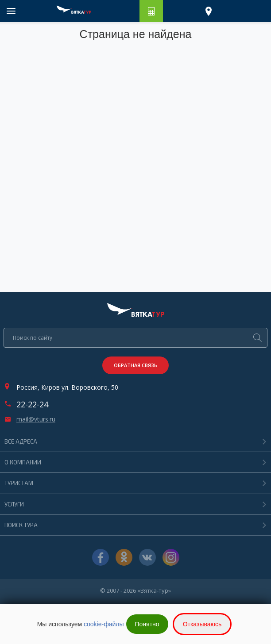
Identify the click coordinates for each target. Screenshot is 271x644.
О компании (23, 462)
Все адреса (21, 441)
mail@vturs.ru (36, 419)
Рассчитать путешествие (151, 11)
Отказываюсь (202, 624)
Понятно (147, 624)
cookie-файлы (104, 624)
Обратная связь (135, 365)
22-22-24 (32, 404)
